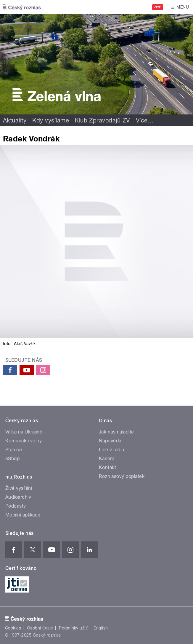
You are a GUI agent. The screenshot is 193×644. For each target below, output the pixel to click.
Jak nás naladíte (116, 432)
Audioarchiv (18, 497)
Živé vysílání (19, 488)
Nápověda (110, 441)
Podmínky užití (73, 628)
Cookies (13, 628)
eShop (12, 459)
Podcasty (16, 506)
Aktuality (15, 120)
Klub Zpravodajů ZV (102, 120)
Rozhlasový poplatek (122, 476)
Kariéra (107, 459)
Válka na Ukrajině (24, 432)
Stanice (14, 450)
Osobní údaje (40, 628)
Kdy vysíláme (51, 120)
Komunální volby (24, 441)
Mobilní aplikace (23, 515)
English (101, 628)
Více (145, 120)
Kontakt (107, 467)
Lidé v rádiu (112, 450)
